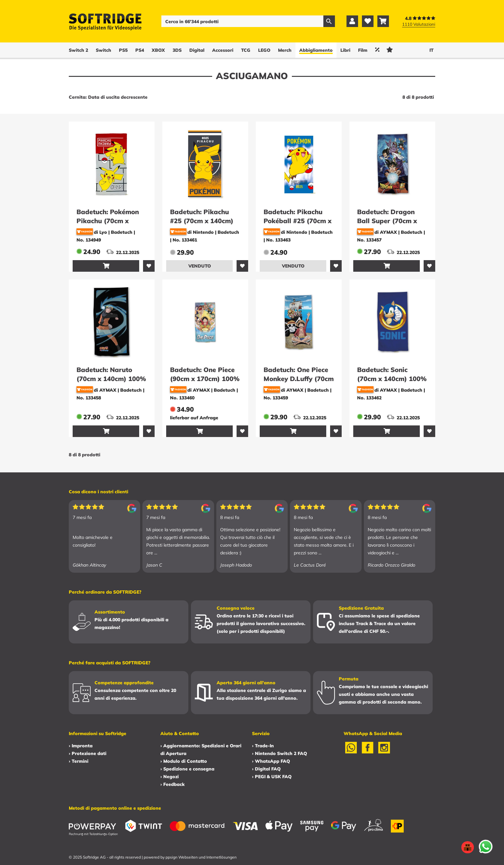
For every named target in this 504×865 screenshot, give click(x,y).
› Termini (79, 761)
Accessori (223, 50)
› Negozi (170, 777)
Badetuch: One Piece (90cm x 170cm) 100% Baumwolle (205, 379)
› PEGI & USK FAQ (272, 777)
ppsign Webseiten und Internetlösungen (201, 857)
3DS (177, 50)
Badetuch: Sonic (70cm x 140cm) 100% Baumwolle (392, 379)
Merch (285, 50)
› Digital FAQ (266, 769)
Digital (197, 50)
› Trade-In (263, 746)
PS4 (140, 50)
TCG (246, 50)
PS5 (123, 50)
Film (363, 50)
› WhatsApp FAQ (271, 761)
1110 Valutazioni (419, 24)
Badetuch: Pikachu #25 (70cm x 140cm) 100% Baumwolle (202, 221)
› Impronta (81, 746)
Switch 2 (78, 50)
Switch (104, 50)
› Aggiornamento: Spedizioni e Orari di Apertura (201, 750)
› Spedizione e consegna (187, 769)
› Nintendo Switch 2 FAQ (279, 753)
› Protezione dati (88, 753)
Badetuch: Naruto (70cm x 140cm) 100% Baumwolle (111, 379)
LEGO (264, 50)
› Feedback (172, 784)
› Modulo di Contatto (184, 761)
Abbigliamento (316, 50)
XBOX (158, 50)
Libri (345, 50)
